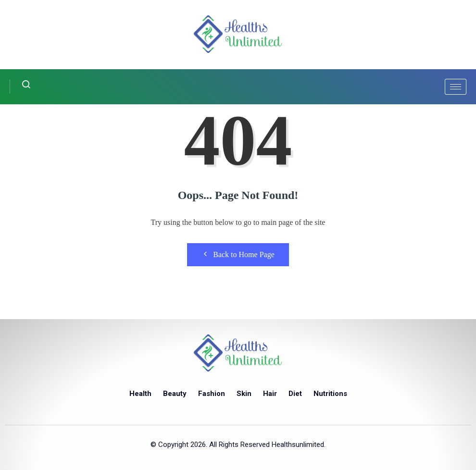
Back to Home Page (238, 254)
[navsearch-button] (20, 87)
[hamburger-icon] (456, 87)
